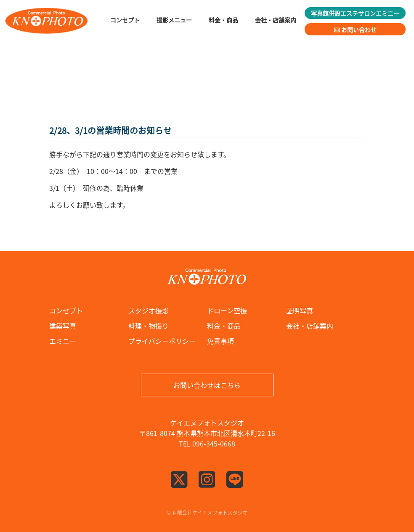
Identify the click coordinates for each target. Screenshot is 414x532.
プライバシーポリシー (162, 341)
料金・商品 (224, 326)
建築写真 (63, 326)
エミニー (63, 341)
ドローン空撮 (227, 310)
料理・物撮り (149, 326)
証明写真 (300, 310)
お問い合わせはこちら (207, 385)
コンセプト (66, 310)
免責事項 (220, 341)
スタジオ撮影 (149, 310)
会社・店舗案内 (310, 326)
